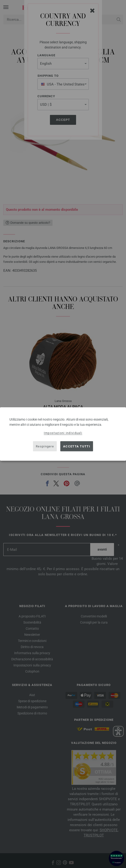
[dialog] (63, 434)
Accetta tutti (77, 446)
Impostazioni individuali (63, 433)
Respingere (45, 446)
